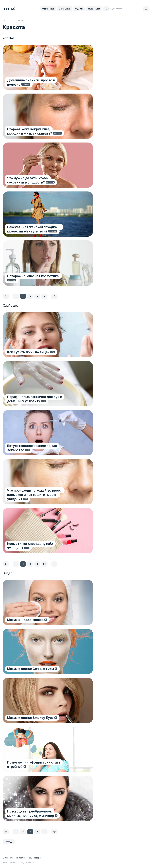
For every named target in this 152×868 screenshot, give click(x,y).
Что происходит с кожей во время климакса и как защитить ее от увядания (43, 497)
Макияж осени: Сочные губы (31, 669)
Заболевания (94, 9)
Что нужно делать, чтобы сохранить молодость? (37, 180)
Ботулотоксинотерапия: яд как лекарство (42, 450)
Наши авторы (34, 858)
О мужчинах (48, 9)
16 (44, 296)
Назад (9, 842)
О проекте (8, 858)
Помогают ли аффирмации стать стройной (43, 766)
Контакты (20, 858)
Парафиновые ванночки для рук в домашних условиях (44, 399)
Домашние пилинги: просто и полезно (39, 84)
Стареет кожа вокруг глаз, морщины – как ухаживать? (42, 131)
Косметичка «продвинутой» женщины (39, 548)
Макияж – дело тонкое (26, 620)
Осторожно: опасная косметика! (34, 280)
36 (44, 564)
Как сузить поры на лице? (29, 352)
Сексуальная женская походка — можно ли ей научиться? (43, 229)
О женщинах (64, 9)
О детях (79, 9)
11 (44, 832)
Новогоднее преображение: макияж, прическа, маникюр (37, 813)
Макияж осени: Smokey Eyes (31, 717)
